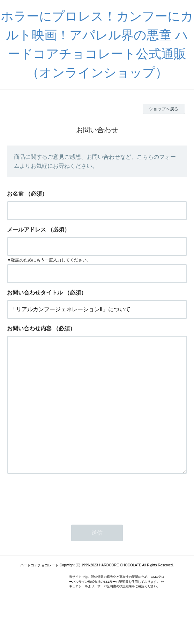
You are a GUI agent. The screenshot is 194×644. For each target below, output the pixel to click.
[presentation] (60, 525)
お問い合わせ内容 (29, 328)
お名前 (15, 194)
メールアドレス (27, 230)
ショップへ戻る (164, 109)
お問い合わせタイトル (35, 293)
